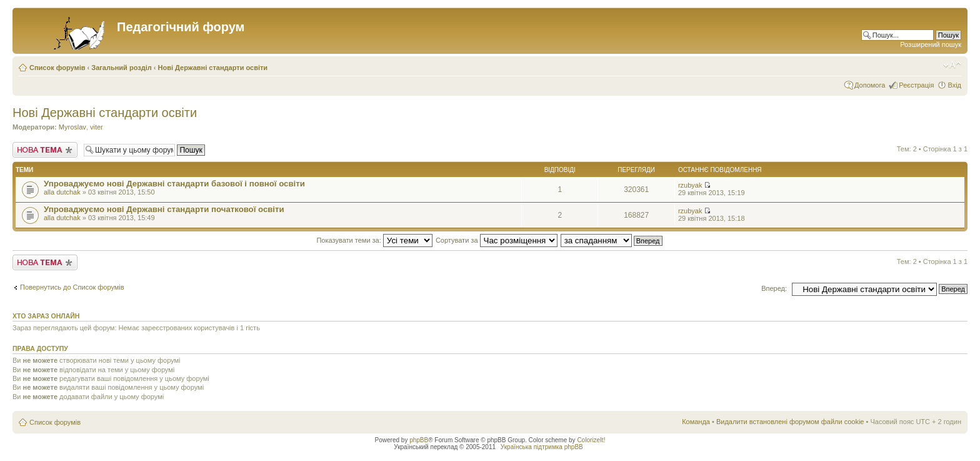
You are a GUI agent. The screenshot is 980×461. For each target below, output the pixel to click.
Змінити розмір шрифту (952, 65)
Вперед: (774, 288)
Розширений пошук (931, 44)
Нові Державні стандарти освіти (213, 68)
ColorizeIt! (591, 440)
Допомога (870, 85)
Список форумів (57, 68)
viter (97, 127)
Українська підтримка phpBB (542, 447)
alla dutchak (62, 192)
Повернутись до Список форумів (72, 287)
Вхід (954, 85)
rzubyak (690, 185)
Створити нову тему (45, 150)
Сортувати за (497, 240)
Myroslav (72, 127)
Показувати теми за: (374, 240)
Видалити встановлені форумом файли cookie (790, 422)
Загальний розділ (121, 68)
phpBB (419, 440)
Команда (696, 422)
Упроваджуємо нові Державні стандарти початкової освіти (164, 209)
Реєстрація (916, 85)
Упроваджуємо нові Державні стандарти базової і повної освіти (174, 184)
